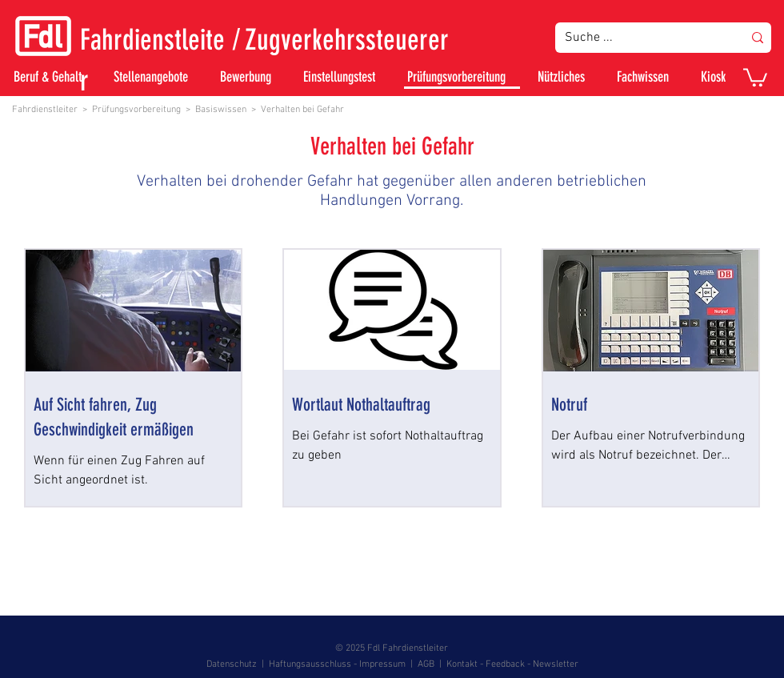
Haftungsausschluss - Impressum (337, 664)
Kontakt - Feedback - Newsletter (512, 664)
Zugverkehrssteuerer (347, 40)
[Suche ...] (642, 38)
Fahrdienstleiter (45, 110)
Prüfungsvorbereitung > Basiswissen (169, 110)
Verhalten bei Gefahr (302, 110)
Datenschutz (232, 664)
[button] (755, 76)
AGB (426, 664)
